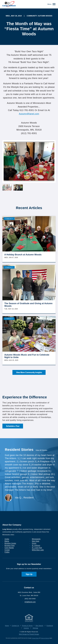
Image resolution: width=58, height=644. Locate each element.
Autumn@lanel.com (29, 114)
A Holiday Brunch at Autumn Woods (23, 255)
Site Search (39, 626)
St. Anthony (36, 546)
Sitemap (35, 628)
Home (7, 626)
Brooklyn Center (10, 543)
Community (9, 219)
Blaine (7, 541)
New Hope (36, 541)
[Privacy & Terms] (29, 622)
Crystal (7, 550)
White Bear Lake (38, 550)
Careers (26, 628)
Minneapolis (36, 539)
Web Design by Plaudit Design (29, 634)
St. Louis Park (37, 548)
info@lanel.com (30, 602)
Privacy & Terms (27, 626)
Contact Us (15, 626)
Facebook (50, 626)
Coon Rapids (9, 548)
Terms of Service (45, 638)
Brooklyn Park (10, 546)
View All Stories (41, 450)
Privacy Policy (35, 638)
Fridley (7, 552)
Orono (34, 543)
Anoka (7, 539)
